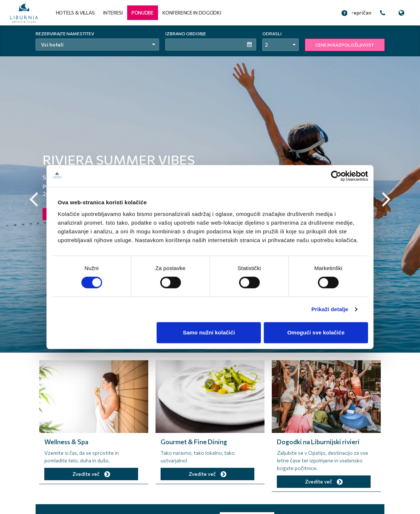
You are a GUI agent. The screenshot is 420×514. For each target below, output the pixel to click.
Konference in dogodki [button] (192, 13)
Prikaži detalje (330, 309)
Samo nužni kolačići (209, 332)
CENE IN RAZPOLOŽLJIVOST (345, 45)
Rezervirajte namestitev (65, 33)
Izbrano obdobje (186, 33)
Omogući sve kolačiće (316, 332)
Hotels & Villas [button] (75, 13)
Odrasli (272, 33)
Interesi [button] (113, 13)
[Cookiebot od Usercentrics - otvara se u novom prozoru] (336, 176)
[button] (143, 13)
